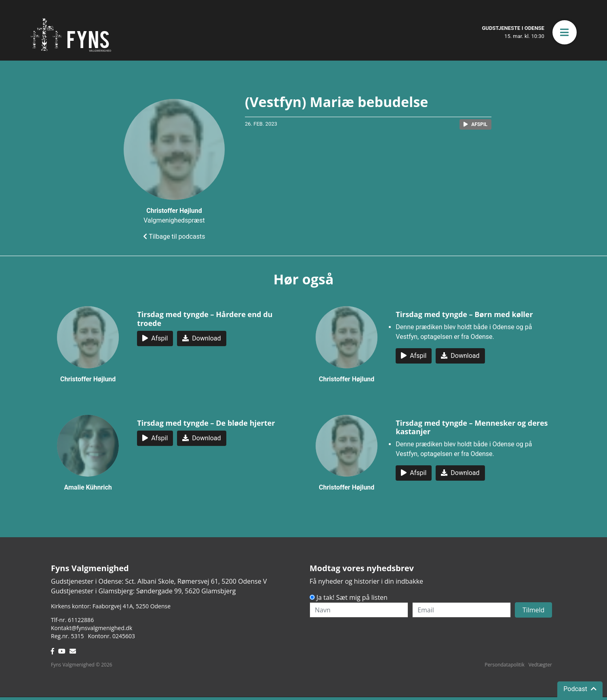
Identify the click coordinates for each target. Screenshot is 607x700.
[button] (565, 32)
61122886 (81, 620)
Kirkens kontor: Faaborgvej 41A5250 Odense (111, 606)
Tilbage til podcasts (174, 236)
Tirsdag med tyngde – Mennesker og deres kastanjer (472, 427)
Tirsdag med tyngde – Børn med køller (464, 314)
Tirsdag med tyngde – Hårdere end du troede (205, 319)
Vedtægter (540, 665)
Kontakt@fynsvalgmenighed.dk (92, 628)
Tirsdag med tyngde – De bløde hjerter (206, 423)
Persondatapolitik (504, 665)
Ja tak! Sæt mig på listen (352, 597)
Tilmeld (534, 610)
